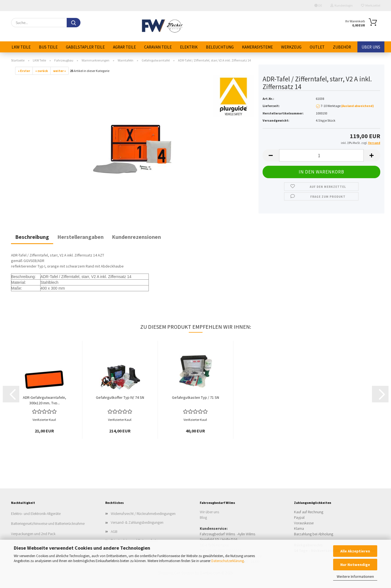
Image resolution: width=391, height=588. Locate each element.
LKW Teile (21, 47)
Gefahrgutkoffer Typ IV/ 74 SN (120, 397)
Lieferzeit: (271, 106)
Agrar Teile (124, 47)
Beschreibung (32, 237)
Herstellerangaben (80, 237)
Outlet (317, 47)
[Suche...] (74, 23)
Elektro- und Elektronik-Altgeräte (36, 514)
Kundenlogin (342, 5)
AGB (114, 531)
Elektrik (189, 47)
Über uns (371, 47)
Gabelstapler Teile (85, 47)
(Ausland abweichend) (357, 106)
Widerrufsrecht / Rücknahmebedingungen (143, 514)
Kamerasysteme (257, 47)
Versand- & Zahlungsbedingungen (137, 522)
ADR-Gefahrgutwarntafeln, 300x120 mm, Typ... (45, 400)
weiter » (60, 71)
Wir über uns (209, 512)
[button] (271, 155)
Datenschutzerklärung (228, 561)
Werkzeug (291, 47)
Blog (203, 517)
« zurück (42, 71)
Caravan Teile (158, 47)
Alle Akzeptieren (355, 551)
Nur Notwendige (355, 565)
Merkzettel (371, 5)
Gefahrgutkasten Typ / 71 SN (195, 397)
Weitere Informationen (355, 576)
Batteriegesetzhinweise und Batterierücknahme (48, 523)
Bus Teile (48, 47)
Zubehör (342, 47)
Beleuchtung (220, 47)
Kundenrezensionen (136, 237)
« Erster (24, 71)
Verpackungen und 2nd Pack (33, 534)
